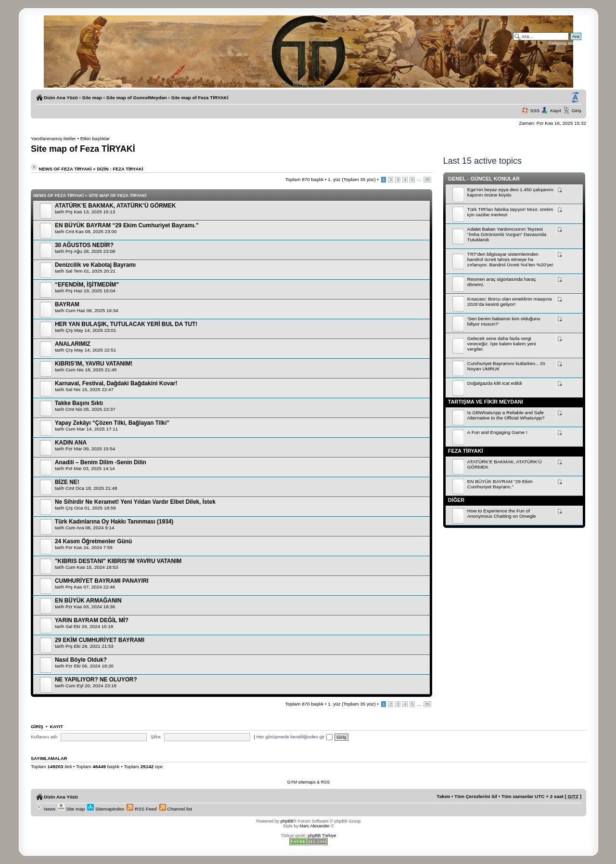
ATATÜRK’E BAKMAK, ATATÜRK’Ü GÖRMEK (115, 206)
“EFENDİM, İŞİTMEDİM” (87, 285)
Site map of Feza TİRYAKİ (200, 98)
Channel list (176, 809)
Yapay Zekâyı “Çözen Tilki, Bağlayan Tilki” (112, 423)
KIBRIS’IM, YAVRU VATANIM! (94, 364)
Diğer (456, 500)
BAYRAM (67, 304)
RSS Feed (141, 809)
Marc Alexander (314, 826)
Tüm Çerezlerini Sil (476, 796)
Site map (92, 98)
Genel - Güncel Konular (484, 179)
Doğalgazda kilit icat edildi (495, 383)
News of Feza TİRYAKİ (61, 169)
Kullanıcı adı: (45, 737)
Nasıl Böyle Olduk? (81, 660)
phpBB (287, 821)
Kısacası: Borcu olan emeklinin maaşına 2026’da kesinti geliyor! (510, 301)
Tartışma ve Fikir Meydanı (486, 402)
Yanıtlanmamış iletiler (53, 138)
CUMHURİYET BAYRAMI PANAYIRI (102, 581)
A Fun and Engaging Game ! (497, 432)
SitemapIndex (106, 809)
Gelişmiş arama (565, 43)
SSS (535, 111)
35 (427, 180)
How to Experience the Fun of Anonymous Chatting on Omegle (502, 513)
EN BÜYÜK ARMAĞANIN (88, 601)
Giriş (577, 111)
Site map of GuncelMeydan (137, 98)
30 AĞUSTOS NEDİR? (84, 245)
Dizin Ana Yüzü (61, 98)
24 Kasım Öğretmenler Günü (93, 541)
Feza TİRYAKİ (466, 451)
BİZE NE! (67, 482)
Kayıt (556, 111)
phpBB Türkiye (322, 836)
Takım (443, 796)
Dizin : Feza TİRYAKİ (120, 169)
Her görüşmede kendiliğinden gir (295, 737)
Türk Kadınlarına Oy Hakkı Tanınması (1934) (114, 522)
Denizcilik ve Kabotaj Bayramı (95, 265)
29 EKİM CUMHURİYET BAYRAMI (100, 640)
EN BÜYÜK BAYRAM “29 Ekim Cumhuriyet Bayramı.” (127, 225)
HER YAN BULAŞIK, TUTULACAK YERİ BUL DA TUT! (126, 324)
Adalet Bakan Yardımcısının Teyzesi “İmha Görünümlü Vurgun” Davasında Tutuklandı (507, 234)
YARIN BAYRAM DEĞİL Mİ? (92, 620)
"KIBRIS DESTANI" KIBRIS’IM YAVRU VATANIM (118, 561)
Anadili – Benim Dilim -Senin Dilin (101, 462)
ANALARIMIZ (73, 344)
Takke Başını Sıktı (79, 403)
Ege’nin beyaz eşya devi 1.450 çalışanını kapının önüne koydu (510, 192)
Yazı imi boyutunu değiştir (575, 98)
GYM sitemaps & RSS (309, 782)
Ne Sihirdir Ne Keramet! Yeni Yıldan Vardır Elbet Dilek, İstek (135, 502)
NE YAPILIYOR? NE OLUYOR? (96, 680)
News (45, 809)
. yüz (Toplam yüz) (352, 179)
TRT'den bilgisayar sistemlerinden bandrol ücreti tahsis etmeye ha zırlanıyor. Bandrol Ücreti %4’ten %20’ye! (510, 259)
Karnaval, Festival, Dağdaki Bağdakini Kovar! (116, 383)
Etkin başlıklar (95, 138)
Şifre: (156, 737)
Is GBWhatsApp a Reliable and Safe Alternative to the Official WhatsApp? (506, 415)
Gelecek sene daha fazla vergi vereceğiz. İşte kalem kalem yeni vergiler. (502, 344)
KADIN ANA (71, 443)
